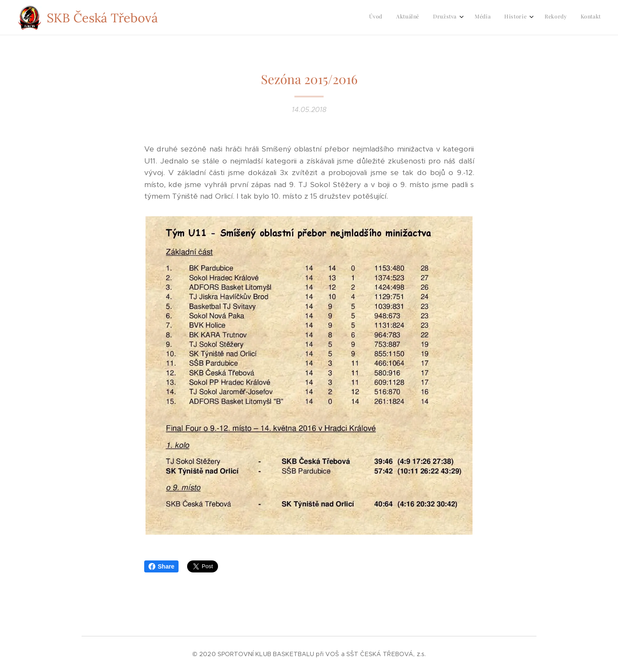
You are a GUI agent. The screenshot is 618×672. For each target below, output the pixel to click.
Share (162, 566)
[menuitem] (512, 18)
